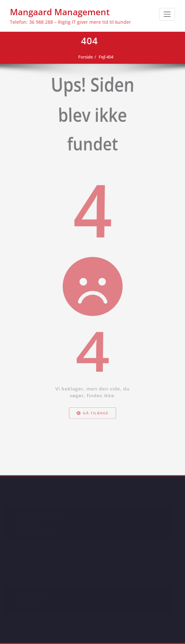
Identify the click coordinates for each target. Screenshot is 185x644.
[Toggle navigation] (167, 14)
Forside (83, 57)
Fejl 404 (104, 57)
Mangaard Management (60, 12)
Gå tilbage (92, 468)
